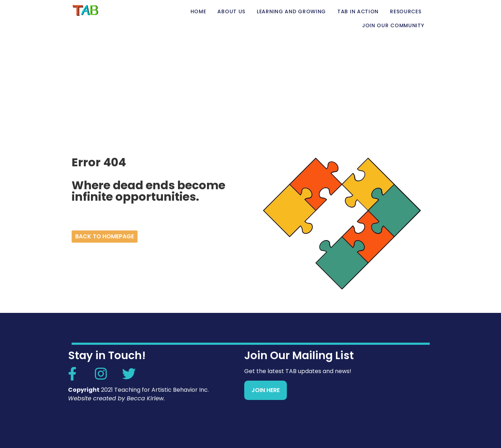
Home (198, 11)
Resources (406, 11)
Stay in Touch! (107, 356)
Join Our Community (393, 25)
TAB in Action (358, 11)
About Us (231, 11)
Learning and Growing (291, 11)
